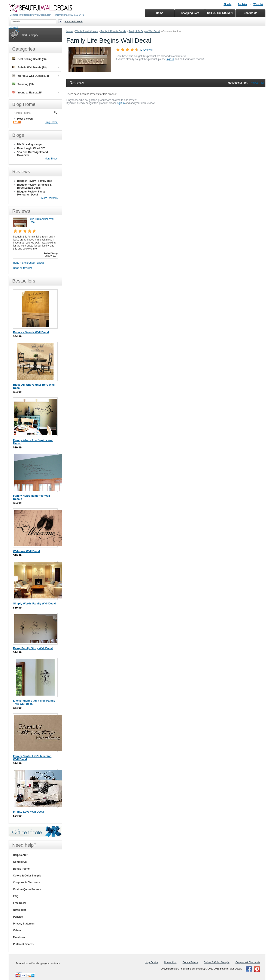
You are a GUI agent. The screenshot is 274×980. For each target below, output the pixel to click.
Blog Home (51, 122)
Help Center (20, 855)
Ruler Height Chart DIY (31, 148)
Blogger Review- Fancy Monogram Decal (31, 193)
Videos (17, 930)
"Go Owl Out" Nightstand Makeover (32, 154)
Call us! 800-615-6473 (220, 13)
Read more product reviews (29, 263)
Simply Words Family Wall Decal (34, 603)
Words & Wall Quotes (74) (30, 76)
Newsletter (20, 910)
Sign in (227, 4)
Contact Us (20, 862)
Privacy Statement (24, 924)
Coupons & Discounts (26, 882)
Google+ (13, 27)
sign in (170, 59)
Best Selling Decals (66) (29, 59)
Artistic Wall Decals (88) (29, 67)
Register (242, 4)
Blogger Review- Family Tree (35, 181)
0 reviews (146, 50)
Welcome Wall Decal (26, 551)
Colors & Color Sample (27, 876)
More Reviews (49, 198)
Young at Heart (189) (27, 92)
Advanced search (74, 21)
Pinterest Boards (23, 944)
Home (69, 31)
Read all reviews (22, 268)
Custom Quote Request (27, 889)
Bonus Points (21, 869)
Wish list (258, 4)
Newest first (257, 83)
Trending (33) (23, 84)
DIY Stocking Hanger (30, 144)
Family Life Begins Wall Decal (144, 31)
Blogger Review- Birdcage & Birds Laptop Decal (34, 186)
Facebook (19, 937)
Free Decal (20, 903)
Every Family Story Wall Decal (33, 648)
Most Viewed (25, 119)
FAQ (16, 896)
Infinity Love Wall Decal (29, 812)
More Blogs (51, 159)
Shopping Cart (190, 13)
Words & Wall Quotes (87, 31)
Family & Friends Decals (113, 31)
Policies (18, 917)
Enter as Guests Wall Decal (31, 332)
